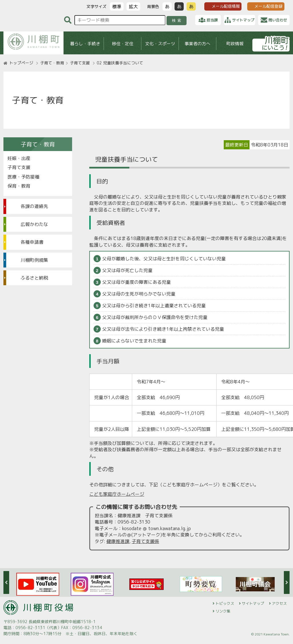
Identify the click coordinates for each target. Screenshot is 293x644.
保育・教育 (19, 186)
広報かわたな (34, 224)
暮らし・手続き (85, 44)
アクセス (279, 603)
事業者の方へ (197, 44)
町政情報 (235, 44)
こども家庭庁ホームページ (117, 494)
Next (287, 582)
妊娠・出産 (19, 158)
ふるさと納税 (34, 278)
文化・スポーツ (160, 44)
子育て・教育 (52, 63)
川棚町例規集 (34, 260)
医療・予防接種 (23, 177)
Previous (6, 582)
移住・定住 (123, 44)
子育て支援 (80, 63)
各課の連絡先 (34, 206)
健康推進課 (118, 541)
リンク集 (223, 611)
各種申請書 (32, 242)
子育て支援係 (145, 541)
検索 (178, 20)
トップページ (21, 63)
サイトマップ (253, 603)
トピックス (225, 603)
